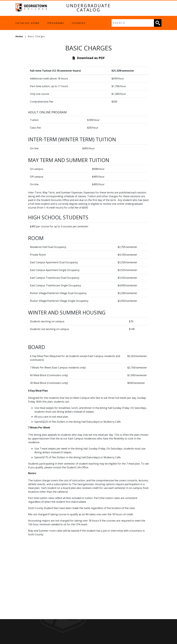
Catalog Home (28, 23)
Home (21, 36)
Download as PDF (91, 58)
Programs (56, 23)
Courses (79, 23)
